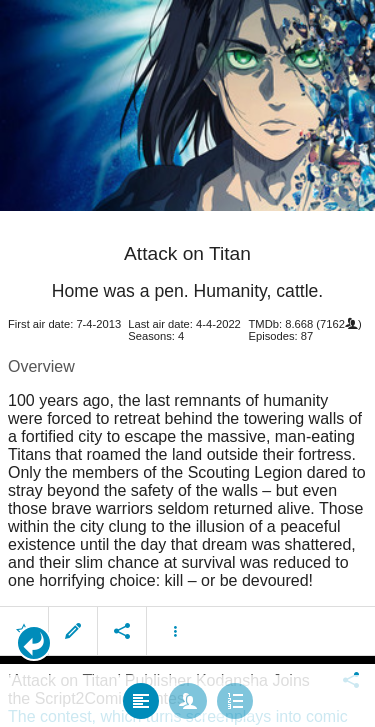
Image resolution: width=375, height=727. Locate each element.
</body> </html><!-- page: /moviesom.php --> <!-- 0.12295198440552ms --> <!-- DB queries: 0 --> (187, 363)
